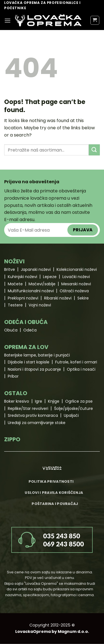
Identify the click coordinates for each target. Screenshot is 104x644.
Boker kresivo (17, 401)
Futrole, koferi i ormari (76, 362)
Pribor (13, 376)
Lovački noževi (76, 277)
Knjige (54, 401)
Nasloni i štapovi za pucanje (34, 369)
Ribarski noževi (58, 298)
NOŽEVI (14, 261)
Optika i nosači (81, 369)
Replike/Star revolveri (28, 408)
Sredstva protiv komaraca (33, 415)
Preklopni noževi (23, 298)
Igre (39, 401)
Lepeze (50, 277)
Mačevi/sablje (42, 284)
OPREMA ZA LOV (26, 347)
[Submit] (94, 150)
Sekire (83, 298)
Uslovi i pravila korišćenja (54, 493)
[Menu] (7, 20)
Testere (15, 305)
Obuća (11, 330)
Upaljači (71, 415)
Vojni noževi (40, 305)
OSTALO (16, 393)
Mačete (15, 284)
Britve (10, 269)
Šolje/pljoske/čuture (73, 408)
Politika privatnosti (51, 481)
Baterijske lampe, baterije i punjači (37, 355)
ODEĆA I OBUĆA (26, 322)
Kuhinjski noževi (22, 277)
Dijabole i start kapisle (29, 362)
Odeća (30, 330)
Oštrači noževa (74, 291)
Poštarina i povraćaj (55, 504)
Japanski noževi (36, 269)
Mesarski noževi (76, 284)
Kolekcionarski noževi (77, 269)
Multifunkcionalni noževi (31, 291)
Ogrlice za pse (79, 401)
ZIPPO (12, 439)
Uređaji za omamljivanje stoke (37, 423)
